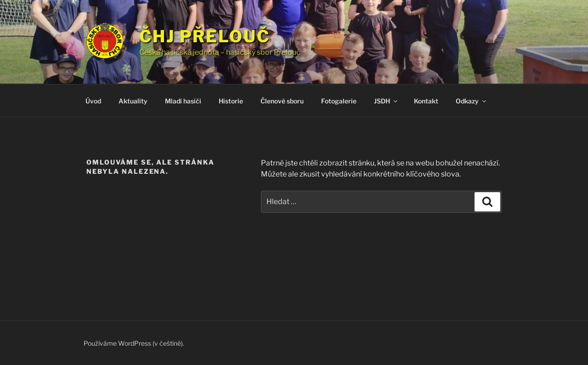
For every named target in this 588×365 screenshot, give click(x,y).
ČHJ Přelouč (205, 36)
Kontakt (426, 101)
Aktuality (133, 101)
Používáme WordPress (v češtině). (134, 343)
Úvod (93, 101)
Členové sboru (282, 101)
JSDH (386, 101)
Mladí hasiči (183, 101)
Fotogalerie (339, 101)
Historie (231, 101)
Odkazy (472, 101)
